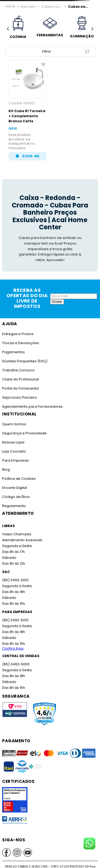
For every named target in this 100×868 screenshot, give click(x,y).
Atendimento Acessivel (22, 540)
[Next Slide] (92, 29)
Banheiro (28, 6)
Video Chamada (16, 534)
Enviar (57, 302)
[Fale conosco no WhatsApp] (89, 844)
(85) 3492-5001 (15, 580)
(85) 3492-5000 (16, 664)
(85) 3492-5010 (15, 620)
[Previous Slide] (8, 29)
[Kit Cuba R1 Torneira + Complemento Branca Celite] (27, 110)
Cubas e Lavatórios (52, 6)
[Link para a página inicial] (10, 6)
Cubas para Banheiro (79, 6)
